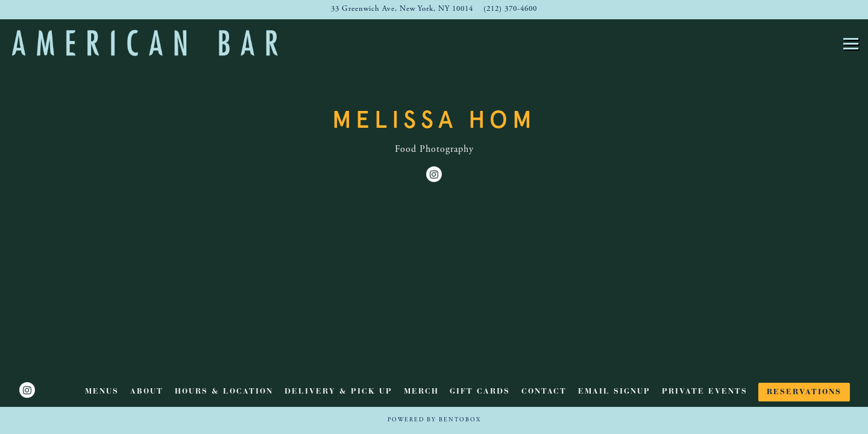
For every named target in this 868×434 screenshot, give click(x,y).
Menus (102, 392)
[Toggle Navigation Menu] (851, 44)
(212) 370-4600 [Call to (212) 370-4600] (510, 9)
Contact (544, 392)
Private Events (705, 392)
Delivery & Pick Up (338, 392)
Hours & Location (224, 392)
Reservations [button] (804, 392)
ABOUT (147, 392)
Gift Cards (480, 392)
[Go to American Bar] (402, 9)
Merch (421, 392)
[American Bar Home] (145, 42)
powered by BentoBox (434, 420)
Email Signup (614, 392)
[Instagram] (434, 174)
